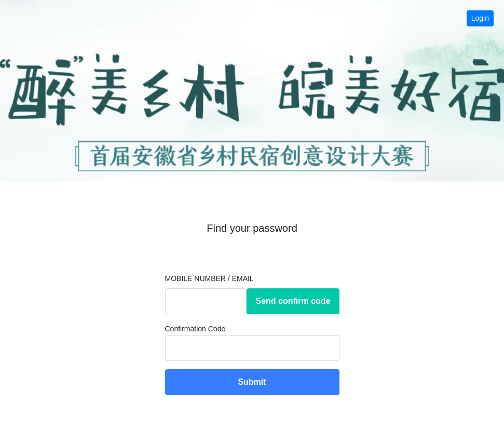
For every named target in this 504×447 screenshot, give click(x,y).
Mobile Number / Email (209, 278)
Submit (252, 382)
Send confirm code (293, 301)
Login (480, 18)
